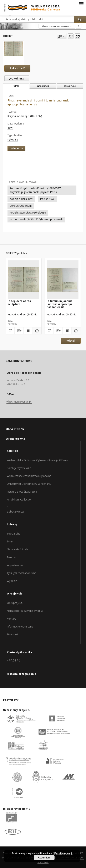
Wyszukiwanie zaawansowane (57, 26)
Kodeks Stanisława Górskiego (28, 213)
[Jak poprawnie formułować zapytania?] (79, 26)
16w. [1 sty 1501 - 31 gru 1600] (10, 128)
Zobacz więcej (16, 512)
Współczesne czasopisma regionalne (29, 476)
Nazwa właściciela (18, 549)
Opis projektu (15, 603)
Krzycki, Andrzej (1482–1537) (25, 116)
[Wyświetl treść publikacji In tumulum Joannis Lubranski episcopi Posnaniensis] (67, 331)
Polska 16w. (47, 199)
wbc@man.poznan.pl (19, 402)
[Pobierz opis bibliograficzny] (19, 331)
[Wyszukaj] (80, 19)
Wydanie (12, 581)
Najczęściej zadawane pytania (25, 611)
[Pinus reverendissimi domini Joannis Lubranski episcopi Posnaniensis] (14, 48)
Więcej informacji (63, 853)
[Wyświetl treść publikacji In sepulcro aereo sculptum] (28, 331)
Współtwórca (15, 565)
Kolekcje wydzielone (19, 468)
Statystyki (12, 634)
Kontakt (11, 619)
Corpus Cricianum (21, 206)
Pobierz (16, 78)
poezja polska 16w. (21, 199)
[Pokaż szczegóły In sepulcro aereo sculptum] (36, 331)
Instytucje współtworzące (22, 492)
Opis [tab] (16, 86)
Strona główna (15, 439)
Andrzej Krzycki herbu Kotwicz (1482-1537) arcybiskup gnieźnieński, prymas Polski (35, 190)
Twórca (11, 557)
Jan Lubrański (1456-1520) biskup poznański (36, 219)
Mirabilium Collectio (19, 500)
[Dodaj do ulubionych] (71, 36)
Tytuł (10, 541)
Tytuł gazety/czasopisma (22, 573)
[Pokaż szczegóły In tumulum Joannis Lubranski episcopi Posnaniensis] (75, 331)
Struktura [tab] (70, 86)
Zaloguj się (14, 660)
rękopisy (13, 140)
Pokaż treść (17, 68)
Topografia (14, 534)
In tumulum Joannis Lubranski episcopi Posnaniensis (59, 304)
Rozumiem (44, 858)
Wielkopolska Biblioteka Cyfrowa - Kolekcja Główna (38, 460)
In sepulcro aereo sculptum (19, 302)
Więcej (71, 341)
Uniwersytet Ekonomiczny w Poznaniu (29, 484)
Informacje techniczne (20, 627)
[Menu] (81, 3)
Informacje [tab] (43, 86)
